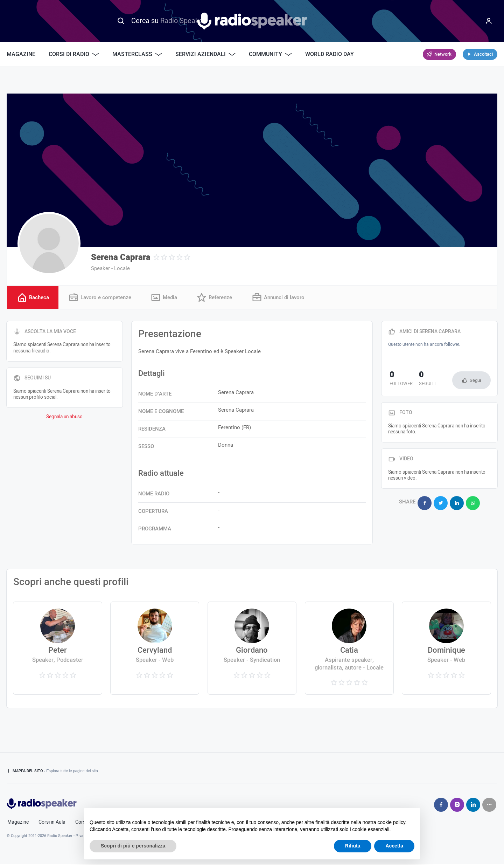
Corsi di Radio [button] (74, 54)
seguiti (423, 379)
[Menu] (489, 21)
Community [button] (270, 54)
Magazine (21, 54)
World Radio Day (330, 54)
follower (400, 379)
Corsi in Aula (52, 823)
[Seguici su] (489, 805)
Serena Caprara (121, 257)
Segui (475, 381)
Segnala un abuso (64, 417)
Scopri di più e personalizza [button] (133, 846)
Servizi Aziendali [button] (205, 54)
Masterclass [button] (137, 54)
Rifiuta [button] (353, 846)
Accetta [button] (394, 846)
